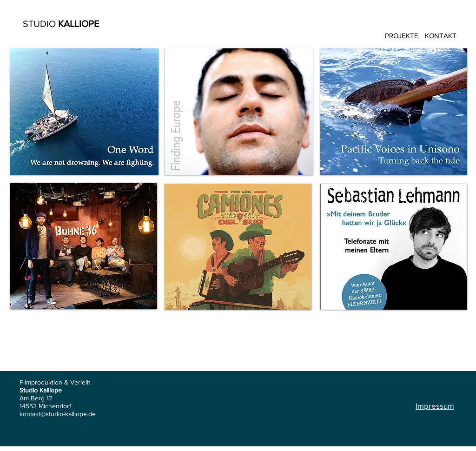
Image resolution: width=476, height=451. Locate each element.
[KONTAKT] (440, 35)
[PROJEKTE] (402, 35)
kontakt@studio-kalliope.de (58, 414)
